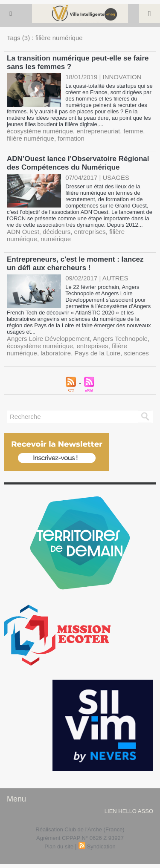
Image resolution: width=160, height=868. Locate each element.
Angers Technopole (120, 339)
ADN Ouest (23, 232)
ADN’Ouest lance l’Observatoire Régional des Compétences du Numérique (78, 163)
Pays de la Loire (97, 353)
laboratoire (56, 353)
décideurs (57, 232)
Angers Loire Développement (48, 339)
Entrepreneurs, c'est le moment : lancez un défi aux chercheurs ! (75, 264)
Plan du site (59, 846)
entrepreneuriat (98, 131)
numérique (56, 239)
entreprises (90, 232)
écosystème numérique (40, 131)
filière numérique (31, 138)
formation (71, 138)
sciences (136, 353)
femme (134, 131)
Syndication (101, 846)
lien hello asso (129, 811)
